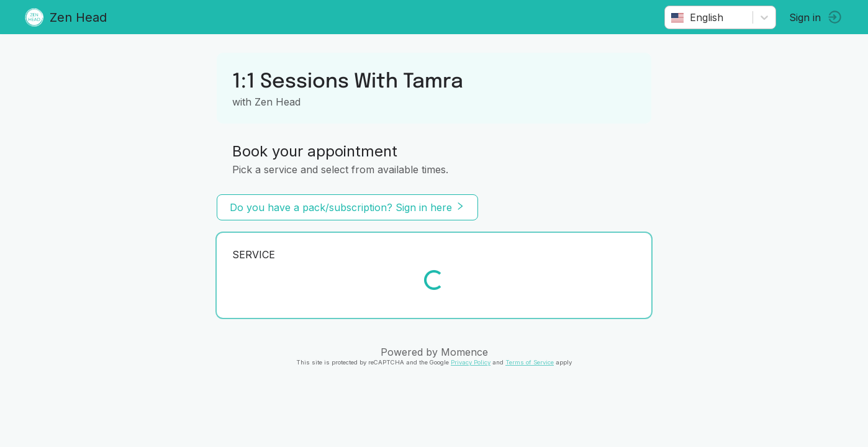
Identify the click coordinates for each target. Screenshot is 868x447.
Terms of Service (530, 362)
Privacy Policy (471, 362)
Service (254, 255)
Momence (464, 352)
